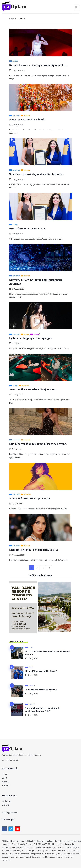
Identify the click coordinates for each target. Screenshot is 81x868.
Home (12, 18)
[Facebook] (4, 829)
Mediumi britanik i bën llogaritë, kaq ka (34, 550)
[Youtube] (18, 829)
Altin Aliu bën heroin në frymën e (41, 690)
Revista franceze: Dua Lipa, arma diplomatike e (38, 65)
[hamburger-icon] (76, 7)
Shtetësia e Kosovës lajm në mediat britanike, (37, 174)
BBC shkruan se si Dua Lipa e (27, 229)
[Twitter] (11, 829)
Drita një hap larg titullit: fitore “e (42, 671)
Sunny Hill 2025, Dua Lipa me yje (30, 498)
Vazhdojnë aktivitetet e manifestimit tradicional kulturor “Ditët (42, 710)
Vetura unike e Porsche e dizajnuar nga (33, 389)
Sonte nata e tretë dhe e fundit (27, 120)
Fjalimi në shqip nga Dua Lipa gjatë (31, 338)
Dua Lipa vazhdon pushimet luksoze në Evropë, (38, 444)
